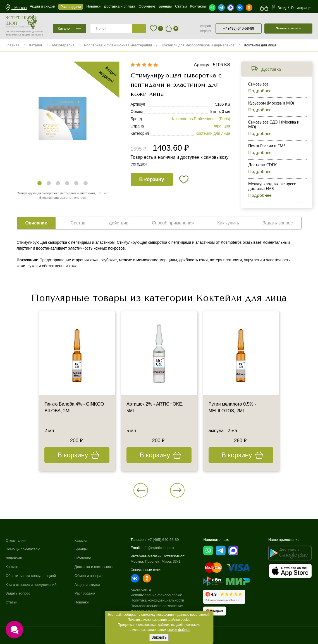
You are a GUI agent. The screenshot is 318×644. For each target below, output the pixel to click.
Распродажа (85, 593)
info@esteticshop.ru (158, 548)
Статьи (11, 602)
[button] (40, 183)
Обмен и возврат (89, 576)
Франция (222, 126)
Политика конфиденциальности (157, 600)
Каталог (36, 45)
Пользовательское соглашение (157, 606)
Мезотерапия (63, 45)
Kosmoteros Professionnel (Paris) (201, 119)
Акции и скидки (87, 585)
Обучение (83, 558)
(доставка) (37, 31)
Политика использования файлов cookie (159, 620)
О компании (16, 540)
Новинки (82, 602)
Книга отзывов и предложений (31, 585)
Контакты (13, 567)
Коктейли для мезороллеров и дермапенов (198, 45)
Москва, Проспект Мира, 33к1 (156, 561)
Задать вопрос (18, 593)
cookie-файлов (179, 630)
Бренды (81, 549)
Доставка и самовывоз (94, 567)
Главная (12, 45)
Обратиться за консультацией (31, 576)
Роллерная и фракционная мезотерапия (118, 45)
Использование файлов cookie (156, 595)
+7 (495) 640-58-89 (239, 28)
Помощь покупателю (23, 549)
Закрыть (159, 637)
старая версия (206, 29)
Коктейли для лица (260, 45)
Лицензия (14, 558)
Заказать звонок (288, 28)
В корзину (151, 179)
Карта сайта (141, 589)
